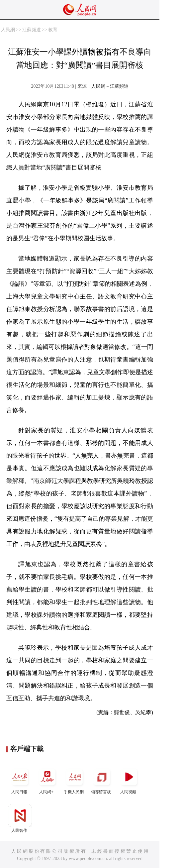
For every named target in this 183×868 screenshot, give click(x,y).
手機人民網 (74, 780)
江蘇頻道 (32, 30)
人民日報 (20, 780)
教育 (53, 30)
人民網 (8, 30)
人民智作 (20, 818)
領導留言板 (102, 780)
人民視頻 (129, 780)
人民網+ (47, 780)
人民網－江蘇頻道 (110, 86)
